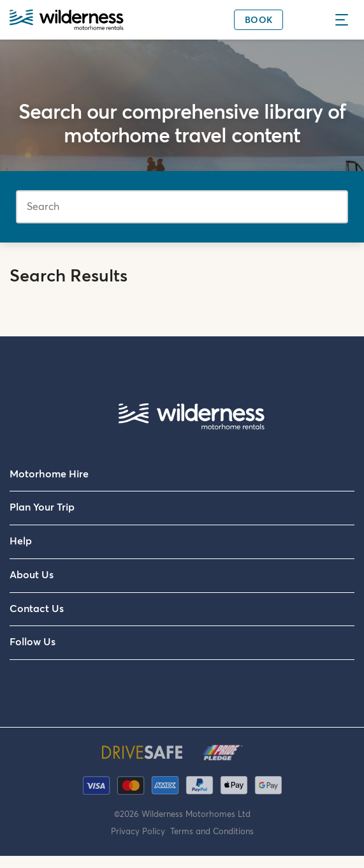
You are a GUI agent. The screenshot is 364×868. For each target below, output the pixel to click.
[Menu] (346, 20)
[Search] (182, 207)
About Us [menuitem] (32, 575)
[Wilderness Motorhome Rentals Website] (67, 21)
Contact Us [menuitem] (37, 609)
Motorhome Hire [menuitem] (49, 474)
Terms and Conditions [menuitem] (212, 832)
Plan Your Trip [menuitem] (42, 507)
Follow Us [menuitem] (33, 642)
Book (258, 20)
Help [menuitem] (21, 541)
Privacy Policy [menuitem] (141, 832)
